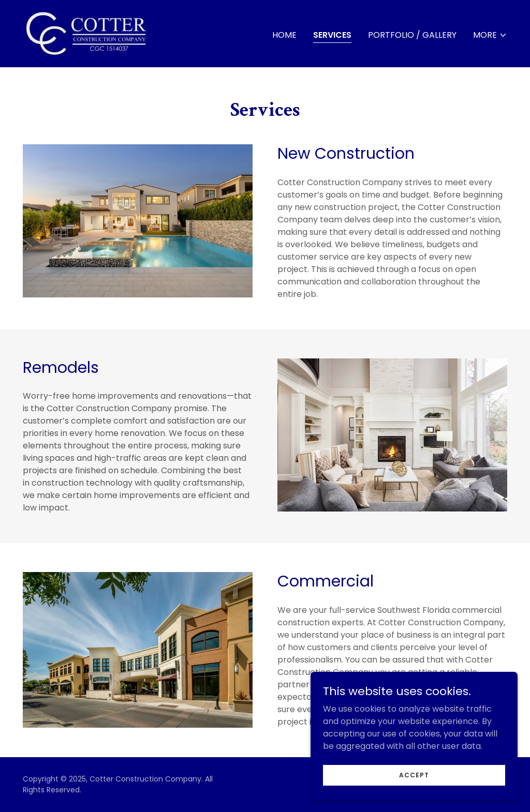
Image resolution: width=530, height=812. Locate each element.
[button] (490, 35)
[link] (87, 33)
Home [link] (284, 35)
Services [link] (332, 35)
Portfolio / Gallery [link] (412, 35)
